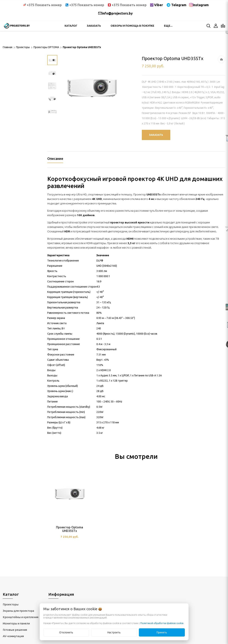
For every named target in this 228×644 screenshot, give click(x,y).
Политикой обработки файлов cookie (162, 623)
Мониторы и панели (16, 623)
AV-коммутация (13, 636)
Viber (158, 5)
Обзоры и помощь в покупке (132, 26)
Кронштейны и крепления (21, 617)
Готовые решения (15, 630)
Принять (162, 632)
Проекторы (11, 604)
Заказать (94, 26)
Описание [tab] (55, 159)
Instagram (201, 5)
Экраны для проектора (18, 611)
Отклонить (66, 632)
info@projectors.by (117, 13)
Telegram (179, 5)
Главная (8, 47)
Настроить (114, 632)
